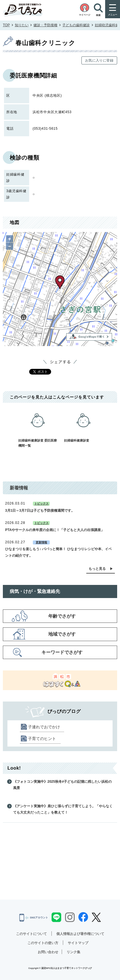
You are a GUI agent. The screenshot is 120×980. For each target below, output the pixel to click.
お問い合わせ (48, 952)
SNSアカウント (34, 918)
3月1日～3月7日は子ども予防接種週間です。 (40, 511)
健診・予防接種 (45, 25)
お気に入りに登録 (99, 60)
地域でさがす (62, 634)
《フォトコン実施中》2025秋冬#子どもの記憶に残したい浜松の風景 (62, 785)
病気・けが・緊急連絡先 (35, 591)
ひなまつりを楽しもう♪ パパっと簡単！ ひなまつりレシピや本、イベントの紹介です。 (58, 552)
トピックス (41, 504)
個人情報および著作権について (80, 934)
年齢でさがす (62, 616)
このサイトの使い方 (43, 943)
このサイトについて (31, 934)
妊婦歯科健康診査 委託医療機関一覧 (38, 427)
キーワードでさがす (62, 652)
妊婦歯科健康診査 (83, 424)
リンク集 (73, 952)
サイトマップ (78, 943)
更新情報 (41, 542)
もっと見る (97, 569)
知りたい (22, 25)
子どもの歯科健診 (76, 25)
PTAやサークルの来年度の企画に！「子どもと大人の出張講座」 (55, 530)
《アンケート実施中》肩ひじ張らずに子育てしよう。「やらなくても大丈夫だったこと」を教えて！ (63, 809)
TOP (6, 25)
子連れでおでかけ (44, 727)
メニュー (113, 15)
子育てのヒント (42, 739)
